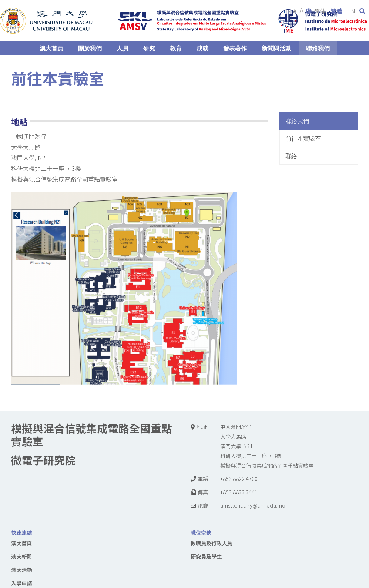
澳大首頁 (21, 543)
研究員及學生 (206, 556)
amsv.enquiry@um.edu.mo (253, 505)
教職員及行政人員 (211, 543)
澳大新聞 (21, 556)
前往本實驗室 (303, 138)
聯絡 (291, 156)
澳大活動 (21, 570)
